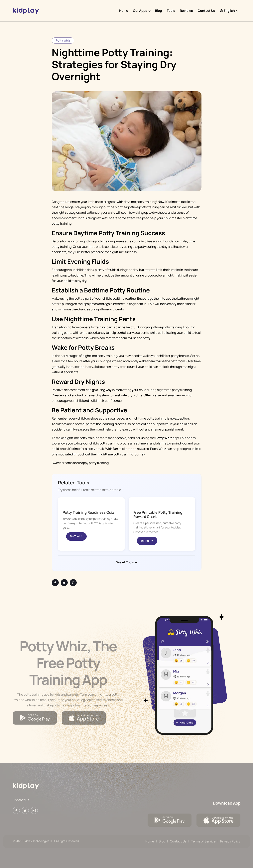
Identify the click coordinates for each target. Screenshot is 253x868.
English (227, 11)
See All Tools (127, 562)
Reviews (186, 11)
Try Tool (76, 536)
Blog (159, 11)
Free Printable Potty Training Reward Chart (158, 514)
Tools (171, 11)
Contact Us (206, 11)
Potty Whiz (63, 40)
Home (124, 11)
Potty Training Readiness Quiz (88, 512)
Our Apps (140, 11)
